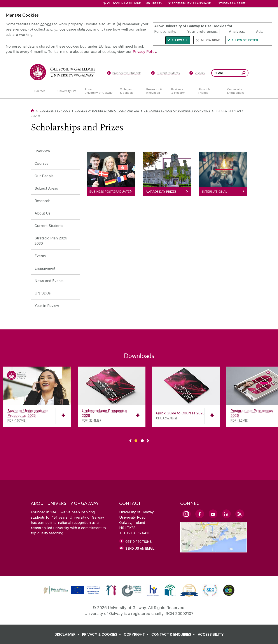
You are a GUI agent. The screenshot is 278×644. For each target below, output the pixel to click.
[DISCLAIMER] (68, 634)
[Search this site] (244, 74)
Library (157, 3)
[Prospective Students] (124, 74)
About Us (43, 213)
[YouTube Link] (213, 514)
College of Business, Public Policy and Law (107, 111)
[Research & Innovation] (155, 91)
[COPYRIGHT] (137, 634)
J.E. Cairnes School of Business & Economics (177, 111)
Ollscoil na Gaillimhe (124, 3)
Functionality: (165, 31)
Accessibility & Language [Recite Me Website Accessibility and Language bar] (189, 4)
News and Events (49, 281)
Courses (41, 163)
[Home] (32, 111)
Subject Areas (46, 188)
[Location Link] (214, 550)
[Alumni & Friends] (209, 91)
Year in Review (47, 306)
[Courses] (42, 91)
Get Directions (139, 542)
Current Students (49, 226)
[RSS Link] (240, 514)
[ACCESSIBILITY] (211, 634)
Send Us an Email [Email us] (140, 548)
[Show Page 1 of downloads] (136, 440)
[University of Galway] (63, 72)
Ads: (260, 31)
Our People (44, 176)
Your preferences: (202, 31)
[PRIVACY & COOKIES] (102, 634)
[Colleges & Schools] (129, 91)
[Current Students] (165, 74)
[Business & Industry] (181, 91)
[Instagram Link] (186, 514)
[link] (71, 590)
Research (42, 201)
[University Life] (68, 91)
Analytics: (237, 31)
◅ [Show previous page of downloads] (130, 441)
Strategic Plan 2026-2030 (52, 241)
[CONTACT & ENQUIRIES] (174, 634)
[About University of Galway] (99, 91)
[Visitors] (197, 74)
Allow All (180, 40)
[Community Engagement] (236, 91)
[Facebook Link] (200, 514)
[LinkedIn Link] (226, 514)
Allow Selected (245, 40)
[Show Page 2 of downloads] (142, 440)
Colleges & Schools (55, 111)
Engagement (45, 268)
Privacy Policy (144, 52)
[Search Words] (230, 73)
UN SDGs (43, 293)
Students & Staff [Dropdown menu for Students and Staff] (232, 3)
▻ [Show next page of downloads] (148, 441)
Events (40, 256)
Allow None (211, 40)
